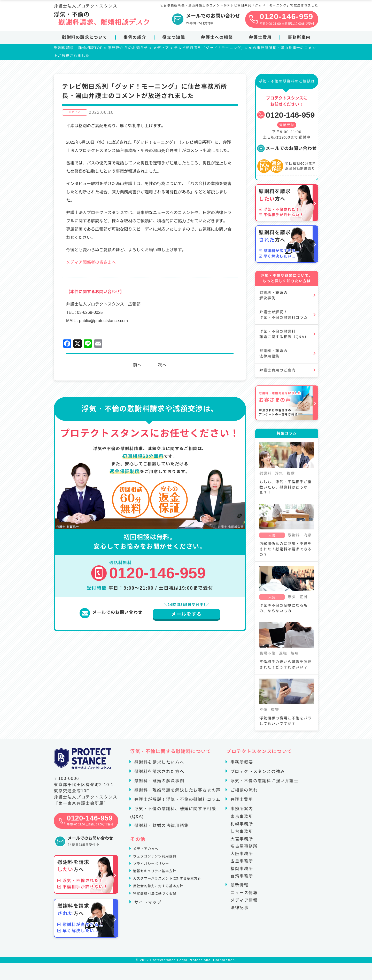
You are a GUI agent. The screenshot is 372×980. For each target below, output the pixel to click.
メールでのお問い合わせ (287, 150)
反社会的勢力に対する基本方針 (165, 899)
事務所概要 (241, 764)
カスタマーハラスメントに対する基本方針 (177, 889)
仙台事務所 (242, 834)
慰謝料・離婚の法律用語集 (273, 356)
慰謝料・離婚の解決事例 (273, 297)
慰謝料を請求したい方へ (159, 764)
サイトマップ (147, 917)
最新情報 (239, 887)
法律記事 (239, 910)
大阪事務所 (242, 856)
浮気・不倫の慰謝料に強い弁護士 (264, 783)
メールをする (187, 616)
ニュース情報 (244, 895)
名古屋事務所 (244, 848)
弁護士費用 (260, 37)
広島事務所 (242, 863)
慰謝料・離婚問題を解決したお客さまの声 (177, 792)
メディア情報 (244, 902)
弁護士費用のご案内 (277, 372)
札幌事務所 (242, 826)
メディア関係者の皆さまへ (91, 264)
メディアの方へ (149, 852)
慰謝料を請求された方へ (159, 774)
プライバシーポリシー (156, 871)
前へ (136, 367)
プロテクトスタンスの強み (257, 774)
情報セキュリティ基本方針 (161, 880)
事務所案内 (299, 37)
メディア (75, 114)
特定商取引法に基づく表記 (161, 908)
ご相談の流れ (243, 792)
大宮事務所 (242, 841)
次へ (163, 367)
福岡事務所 (242, 871)
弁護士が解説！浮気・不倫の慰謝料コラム (284, 317)
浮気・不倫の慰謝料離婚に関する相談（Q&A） (284, 336)
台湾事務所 (242, 878)
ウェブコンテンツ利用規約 (161, 861)
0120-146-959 (286, 117)
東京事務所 (242, 819)
